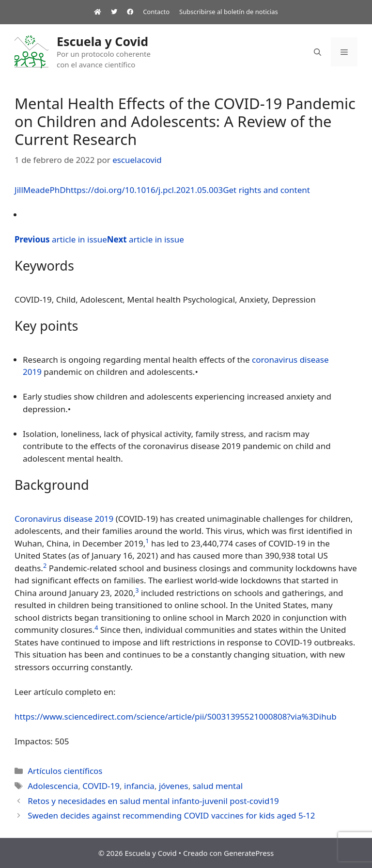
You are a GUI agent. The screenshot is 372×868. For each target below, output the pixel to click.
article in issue (61, 239)
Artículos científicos (65, 771)
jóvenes (174, 786)
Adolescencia (53, 786)
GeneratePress (249, 853)
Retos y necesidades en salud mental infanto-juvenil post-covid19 (153, 801)
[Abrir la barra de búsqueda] (318, 52)
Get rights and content (266, 190)
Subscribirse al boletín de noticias (229, 12)
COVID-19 (101, 786)
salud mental (218, 786)
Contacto (156, 12)
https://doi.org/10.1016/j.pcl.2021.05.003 (145, 190)
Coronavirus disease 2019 (64, 519)
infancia (139, 786)
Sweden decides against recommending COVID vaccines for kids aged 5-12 (171, 815)
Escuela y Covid (102, 41)
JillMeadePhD (40, 190)
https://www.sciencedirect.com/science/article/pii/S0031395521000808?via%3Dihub (176, 716)
